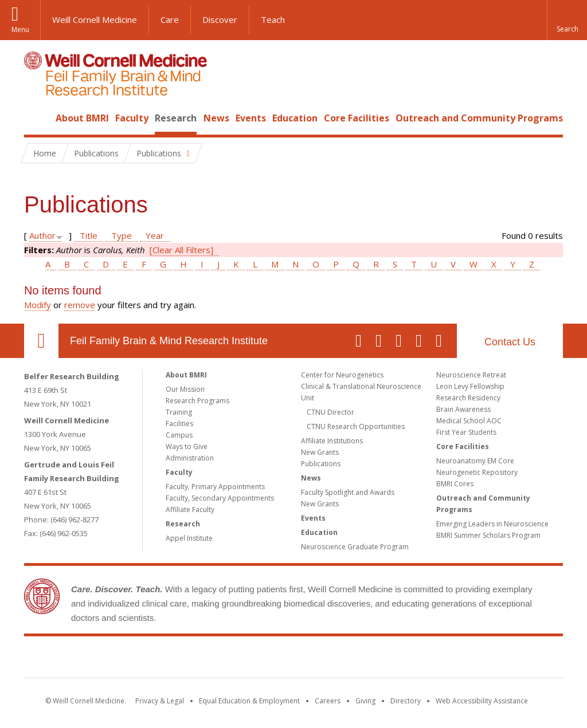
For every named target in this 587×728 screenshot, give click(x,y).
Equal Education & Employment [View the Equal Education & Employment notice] (249, 701)
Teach (273, 19)
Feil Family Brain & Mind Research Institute (169, 341)
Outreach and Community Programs (479, 118)
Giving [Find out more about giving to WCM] (365, 701)
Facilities (179, 424)
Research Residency (468, 398)
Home (37, 118)
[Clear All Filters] (181, 250)
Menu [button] (20, 29)
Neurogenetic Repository (477, 472)
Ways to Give (187, 446)
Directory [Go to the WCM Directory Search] (406, 701)
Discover (220, 19)
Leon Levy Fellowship (470, 386)
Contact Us (510, 342)
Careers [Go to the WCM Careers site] (328, 701)
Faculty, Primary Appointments (215, 487)
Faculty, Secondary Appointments (220, 498)
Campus (179, 435)
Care (170, 19)
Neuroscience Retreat (471, 375)
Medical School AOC (469, 421)
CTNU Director (330, 412)
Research (176, 118)
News (216, 118)
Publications (321, 464)
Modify (38, 305)
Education (295, 118)
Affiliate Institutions (332, 441)
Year (155, 235)
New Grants (320, 452)
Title (89, 235)
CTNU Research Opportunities (356, 426)
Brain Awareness (463, 409)
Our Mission (185, 389)
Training (179, 412)
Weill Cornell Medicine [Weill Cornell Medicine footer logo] (210, 659)
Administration (190, 458)
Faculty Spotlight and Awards (348, 492)
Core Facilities (357, 118)
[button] (567, 20)
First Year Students (466, 432)
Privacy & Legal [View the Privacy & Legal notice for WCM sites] (160, 701)
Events (251, 118)
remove (80, 305)
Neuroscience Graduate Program (355, 547)
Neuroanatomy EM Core (475, 461)
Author (42, 235)
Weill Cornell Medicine (95, 19)
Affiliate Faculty (190, 509)
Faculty (132, 118)
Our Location (41, 341)
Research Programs (197, 401)
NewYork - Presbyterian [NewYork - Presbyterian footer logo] (390, 659)
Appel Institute (189, 538)
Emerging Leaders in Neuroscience (492, 524)
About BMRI (82, 118)
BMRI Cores (455, 484)
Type (122, 235)
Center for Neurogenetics (342, 375)
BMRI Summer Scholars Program (488, 535)
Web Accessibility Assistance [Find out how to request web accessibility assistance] (482, 701)
